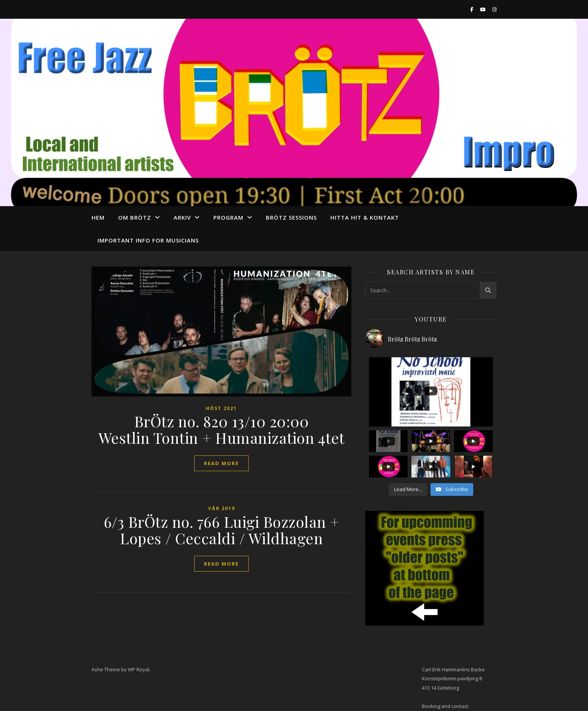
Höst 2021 (221, 408)
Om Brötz (135, 217)
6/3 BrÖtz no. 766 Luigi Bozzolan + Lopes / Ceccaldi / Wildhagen (222, 530)
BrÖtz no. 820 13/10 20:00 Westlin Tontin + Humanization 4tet (222, 429)
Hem (98, 217)
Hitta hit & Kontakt (365, 217)
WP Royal (139, 669)
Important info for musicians (148, 240)
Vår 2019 (222, 508)
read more (221, 463)
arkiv (182, 217)
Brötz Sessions (291, 217)
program (228, 217)
